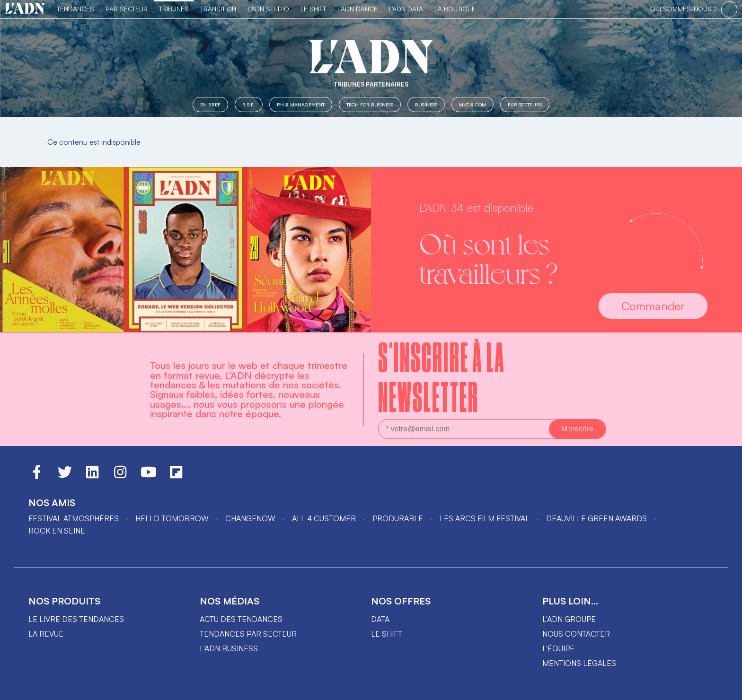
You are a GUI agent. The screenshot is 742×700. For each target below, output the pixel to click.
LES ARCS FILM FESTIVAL (485, 518)
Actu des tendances (241, 619)
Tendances (75, 9)
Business (426, 104)
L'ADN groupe (569, 619)
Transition (218, 9)
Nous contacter (576, 634)
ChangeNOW (250, 518)
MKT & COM (473, 104)
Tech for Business (370, 104)
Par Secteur (127, 9)
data (380, 619)
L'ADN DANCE (358, 9)
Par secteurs (525, 104)
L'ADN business (229, 648)
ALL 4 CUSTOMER (324, 518)
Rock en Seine (57, 531)
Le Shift (313, 9)
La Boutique (455, 9)
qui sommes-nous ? (683, 9)
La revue (46, 634)
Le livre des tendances (76, 619)
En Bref (210, 104)
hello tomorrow (172, 518)
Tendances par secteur (248, 634)
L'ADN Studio (268, 9)
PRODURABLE (398, 518)
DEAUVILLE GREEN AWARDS (596, 518)
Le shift (387, 634)
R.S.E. (249, 104)
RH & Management (301, 104)
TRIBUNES (174, 9)
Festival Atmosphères (74, 518)
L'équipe (558, 648)
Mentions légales (579, 663)
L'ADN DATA (406, 9)
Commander (653, 306)
